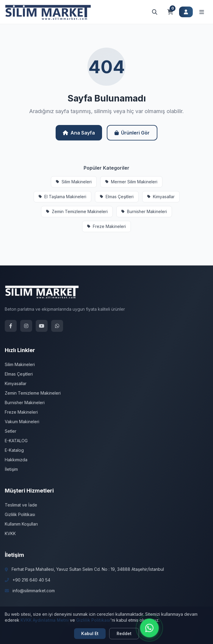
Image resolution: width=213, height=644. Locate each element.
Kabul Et (90, 633)
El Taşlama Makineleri (62, 197)
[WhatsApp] (57, 326)
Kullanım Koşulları (21, 524)
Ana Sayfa (79, 133)
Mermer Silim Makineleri (131, 182)
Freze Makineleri (106, 226)
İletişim (11, 469)
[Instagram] (26, 326)
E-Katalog (14, 450)
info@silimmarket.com (34, 591)
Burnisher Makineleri (144, 211)
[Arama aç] (155, 12)
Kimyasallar (161, 197)
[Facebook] (11, 326)
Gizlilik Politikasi (93, 620)
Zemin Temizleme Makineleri (77, 211)
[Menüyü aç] (202, 12)
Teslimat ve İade (21, 505)
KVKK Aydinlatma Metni (45, 620)
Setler (11, 431)
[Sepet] (170, 12)
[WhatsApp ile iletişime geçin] (149, 628)
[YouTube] (42, 326)
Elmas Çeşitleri (117, 197)
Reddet (124, 633)
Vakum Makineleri (22, 422)
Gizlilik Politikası (20, 514)
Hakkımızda (16, 460)
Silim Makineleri (74, 182)
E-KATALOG (16, 441)
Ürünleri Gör (132, 133)
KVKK (10, 533)
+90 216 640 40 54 (31, 580)
